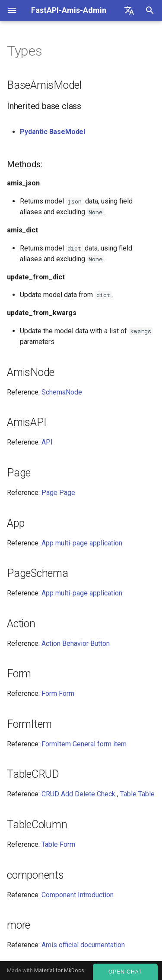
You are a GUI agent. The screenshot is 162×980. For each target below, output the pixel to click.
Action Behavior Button (76, 643)
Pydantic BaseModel (52, 132)
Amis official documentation (83, 945)
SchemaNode (62, 392)
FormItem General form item (84, 744)
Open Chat (125, 972)
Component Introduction (78, 895)
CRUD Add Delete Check (78, 794)
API (47, 442)
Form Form (58, 694)
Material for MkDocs (59, 970)
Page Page (58, 493)
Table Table (137, 794)
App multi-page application (82, 543)
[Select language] (129, 10)
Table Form (58, 844)
